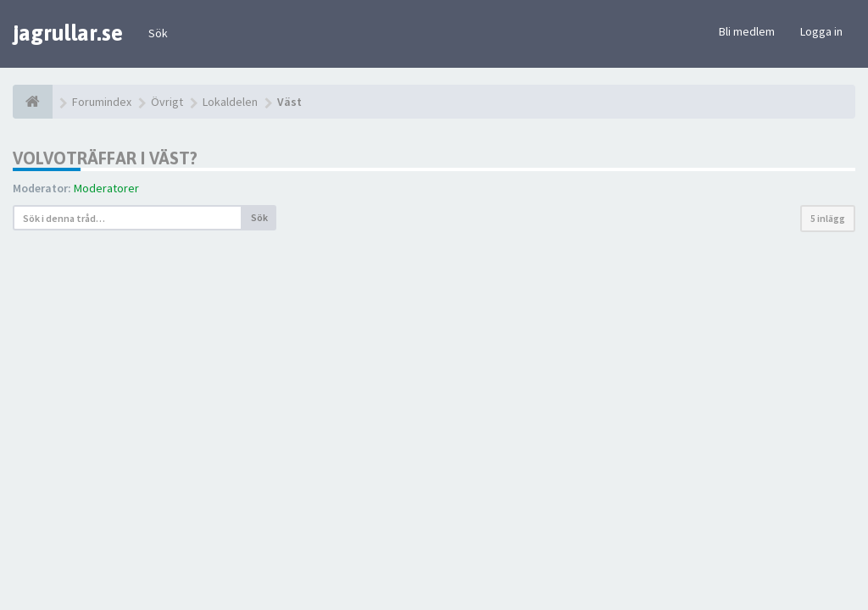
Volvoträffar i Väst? (105, 158)
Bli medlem (747, 31)
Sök (158, 33)
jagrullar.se (68, 33)
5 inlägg (828, 218)
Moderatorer (106, 188)
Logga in (821, 31)
